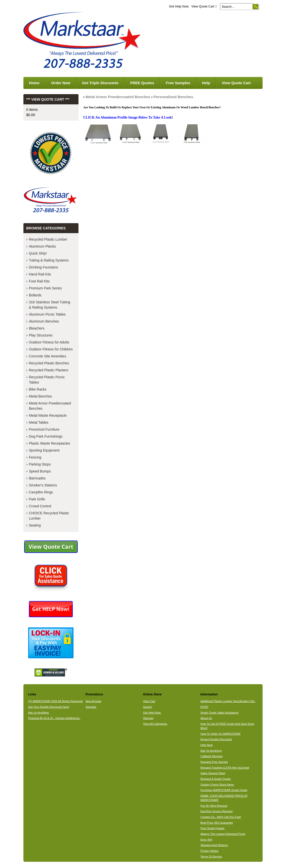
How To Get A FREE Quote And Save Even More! (227, 726)
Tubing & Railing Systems (49, 260)
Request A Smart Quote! (216, 779)
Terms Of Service (211, 857)
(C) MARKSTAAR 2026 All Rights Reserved (55, 701)
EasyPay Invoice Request (217, 811)
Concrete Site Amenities (47, 356)
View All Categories (155, 724)
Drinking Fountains (43, 267)
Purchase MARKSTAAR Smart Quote (224, 790)
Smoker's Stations (43, 485)
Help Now (207, 745)
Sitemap (148, 718)
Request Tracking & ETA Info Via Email (225, 768)
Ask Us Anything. (39, 713)
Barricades (37, 478)
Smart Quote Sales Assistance (220, 713)
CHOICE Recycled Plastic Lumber (49, 516)
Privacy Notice (210, 851)
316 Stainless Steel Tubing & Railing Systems (50, 305)
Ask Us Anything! (211, 751)
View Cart (149, 701)
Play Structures (41, 335)
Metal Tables (39, 422)
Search (147, 707)
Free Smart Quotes (213, 828)
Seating (35, 525)
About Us (206, 718)
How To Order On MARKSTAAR (221, 734)
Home (34, 83)
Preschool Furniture (44, 429)
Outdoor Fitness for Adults (49, 342)
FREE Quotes (142, 83)
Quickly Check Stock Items (217, 785)
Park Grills (37, 499)
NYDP (204, 707)
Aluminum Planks (42, 246)
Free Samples (178, 83)
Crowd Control (40, 506)
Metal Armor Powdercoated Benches (118, 97)
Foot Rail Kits (39, 281)
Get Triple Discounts (100, 83)
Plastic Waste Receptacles (49, 443)
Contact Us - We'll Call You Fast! (221, 817)
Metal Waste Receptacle (48, 415)
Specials (91, 707)
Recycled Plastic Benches (49, 363)
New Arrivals (93, 701)
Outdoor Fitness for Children (51, 349)
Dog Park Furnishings (46, 436)
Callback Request (212, 756)
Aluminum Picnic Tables (47, 314)
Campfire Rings (41, 492)
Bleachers (37, 328)
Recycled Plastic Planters (49, 370)
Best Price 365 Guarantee (217, 823)
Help (206, 83)
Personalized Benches (173, 97)
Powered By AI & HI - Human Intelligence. (54, 718)
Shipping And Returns (214, 845)
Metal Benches (40, 396)
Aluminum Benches (44, 321)
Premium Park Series (45, 288)
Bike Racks (38, 389)
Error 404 (206, 840)
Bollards (35, 295)
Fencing (35, 457)
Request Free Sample (214, 762)
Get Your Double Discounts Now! (49, 707)
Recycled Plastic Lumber (48, 239)
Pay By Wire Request (214, 806)
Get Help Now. (179, 6)
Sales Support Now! (213, 773)
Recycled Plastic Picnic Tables (47, 380)
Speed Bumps (40, 471)
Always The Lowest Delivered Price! (223, 834)
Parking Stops (40, 464)
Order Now (61, 83)
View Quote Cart (204, 6)
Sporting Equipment (44, 450)
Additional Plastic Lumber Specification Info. (228, 701)
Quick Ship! (38, 253)
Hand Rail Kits (40, 274)
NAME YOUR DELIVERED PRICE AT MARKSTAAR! (224, 798)
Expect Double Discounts (216, 739)
